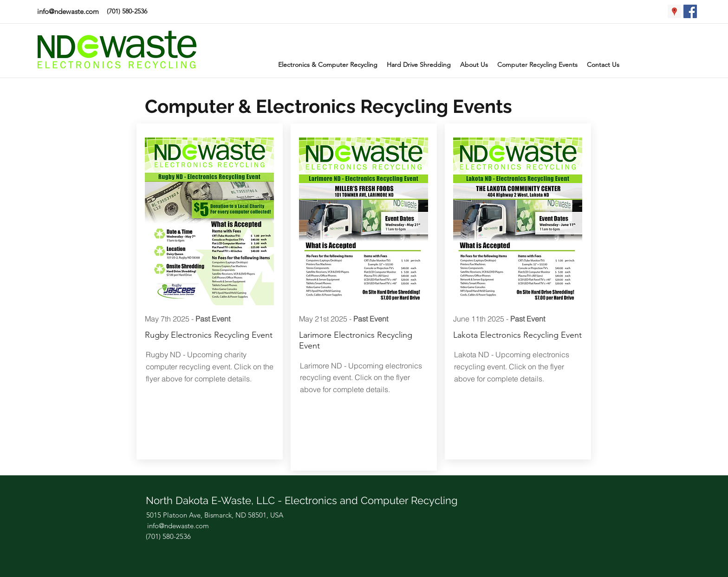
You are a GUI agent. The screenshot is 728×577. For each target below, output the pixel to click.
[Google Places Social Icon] (674, 11)
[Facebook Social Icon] (690, 11)
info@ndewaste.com (68, 11)
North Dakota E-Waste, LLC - (215, 500)
